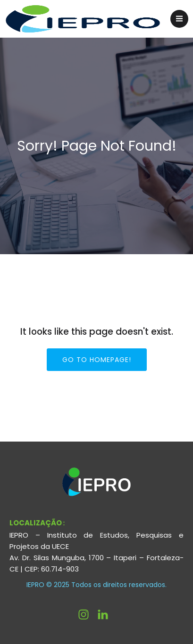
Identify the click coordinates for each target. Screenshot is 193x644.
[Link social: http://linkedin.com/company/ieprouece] (106, 614)
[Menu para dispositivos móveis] (179, 19)
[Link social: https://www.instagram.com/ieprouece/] (87, 614)
